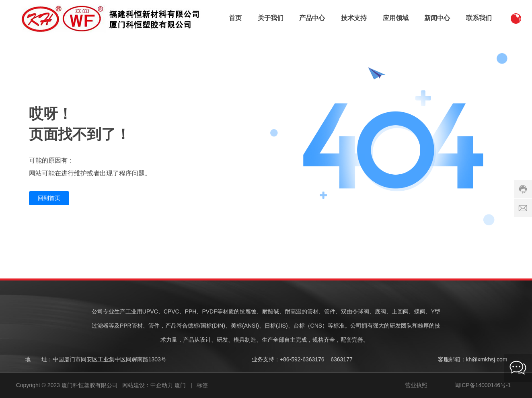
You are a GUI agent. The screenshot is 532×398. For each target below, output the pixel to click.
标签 (202, 385)
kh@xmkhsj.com (487, 359)
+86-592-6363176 (302, 359)
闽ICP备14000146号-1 (483, 385)
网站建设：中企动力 (148, 385)
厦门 (180, 385)
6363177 (342, 359)
